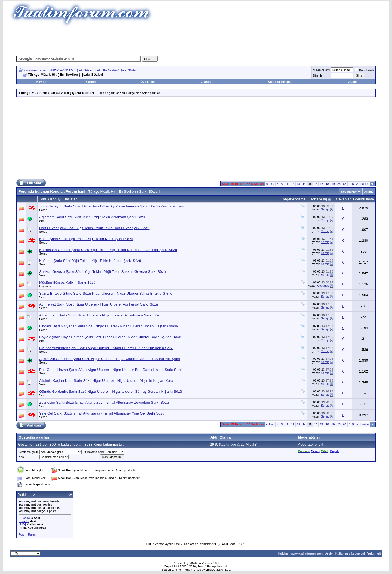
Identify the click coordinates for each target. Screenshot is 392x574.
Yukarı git (374, 554)
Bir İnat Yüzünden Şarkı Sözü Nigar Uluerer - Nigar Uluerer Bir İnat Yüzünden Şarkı (106, 348)
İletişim (283, 554)
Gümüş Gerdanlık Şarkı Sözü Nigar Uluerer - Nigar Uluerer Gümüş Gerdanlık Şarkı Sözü (111, 392)
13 (298, 184)
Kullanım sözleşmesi (350, 554)
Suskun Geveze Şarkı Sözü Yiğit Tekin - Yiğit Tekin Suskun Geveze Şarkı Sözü (102, 272)
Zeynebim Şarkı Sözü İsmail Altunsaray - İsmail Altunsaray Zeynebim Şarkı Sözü (104, 402)
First (270, 184)
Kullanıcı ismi (321, 70)
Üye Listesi (148, 82)
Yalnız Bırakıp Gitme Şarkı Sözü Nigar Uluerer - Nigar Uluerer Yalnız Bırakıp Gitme (106, 293)
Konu (43, 199)
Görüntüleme (364, 199)
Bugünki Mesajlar (280, 82)
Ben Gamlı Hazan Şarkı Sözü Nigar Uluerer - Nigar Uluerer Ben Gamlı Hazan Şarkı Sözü (111, 370)
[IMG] (22, 524)
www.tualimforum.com (307, 554)
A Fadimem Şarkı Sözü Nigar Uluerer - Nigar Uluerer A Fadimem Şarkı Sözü (100, 315)
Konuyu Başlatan (64, 199)
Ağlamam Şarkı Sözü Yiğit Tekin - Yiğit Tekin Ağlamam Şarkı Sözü (92, 217)
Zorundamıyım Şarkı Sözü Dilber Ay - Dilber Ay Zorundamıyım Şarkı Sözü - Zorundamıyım (112, 206)
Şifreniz (318, 75)
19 (333, 184)
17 (321, 184)
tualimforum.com (35, 70)
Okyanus (45, 286)
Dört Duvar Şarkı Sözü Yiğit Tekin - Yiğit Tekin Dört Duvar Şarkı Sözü (94, 228)
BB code (24, 518)
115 (351, 184)
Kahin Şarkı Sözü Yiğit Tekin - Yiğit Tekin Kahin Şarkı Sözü (86, 239)
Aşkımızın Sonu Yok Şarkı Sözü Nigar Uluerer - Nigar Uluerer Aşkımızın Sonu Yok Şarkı (110, 359)
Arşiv (329, 554)
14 (304, 184)
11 (287, 184)
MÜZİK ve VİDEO (61, 70)
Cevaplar (343, 199)
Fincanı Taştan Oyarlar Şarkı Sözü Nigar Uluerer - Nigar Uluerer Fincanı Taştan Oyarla (109, 326)
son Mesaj (319, 199)
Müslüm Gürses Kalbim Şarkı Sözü (67, 283)
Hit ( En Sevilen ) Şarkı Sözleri (117, 70)
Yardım (91, 82)
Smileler (24, 521)
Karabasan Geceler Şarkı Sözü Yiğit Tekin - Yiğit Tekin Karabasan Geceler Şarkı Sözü (108, 250)
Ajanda (206, 82)
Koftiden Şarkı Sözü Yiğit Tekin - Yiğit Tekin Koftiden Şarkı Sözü (90, 261)
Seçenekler (349, 192)
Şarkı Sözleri (85, 70)
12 (293, 184)
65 (345, 184)
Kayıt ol (42, 82)
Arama (353, 82)
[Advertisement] (196, 40)
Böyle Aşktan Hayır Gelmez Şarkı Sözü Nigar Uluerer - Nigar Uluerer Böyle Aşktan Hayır (110, 337)
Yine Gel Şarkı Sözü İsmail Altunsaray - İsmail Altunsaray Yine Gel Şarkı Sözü (102, 413)
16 (316, 184)
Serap (43, 210)
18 (327, 184)
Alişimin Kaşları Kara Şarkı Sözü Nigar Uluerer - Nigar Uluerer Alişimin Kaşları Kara (106, 381)
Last (365, 184)
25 (339, 184)
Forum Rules (27, 534)
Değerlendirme (293, 199)
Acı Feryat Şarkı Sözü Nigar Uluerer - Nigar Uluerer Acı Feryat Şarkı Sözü (99, 304)
